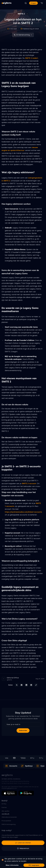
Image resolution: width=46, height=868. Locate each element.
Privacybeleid (6, 821)
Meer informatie (12, 865)
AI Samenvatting (23, 35)
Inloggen (33, 3)
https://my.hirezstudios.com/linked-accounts (23, 512)
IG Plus (4, 804)
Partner (4, 807)
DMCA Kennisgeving (9, 824)
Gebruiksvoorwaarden (9, 817)
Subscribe (23, 731)
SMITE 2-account (29, 483)
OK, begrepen (34, 865)
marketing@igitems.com (9, 788)
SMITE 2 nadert (32, 58)
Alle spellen (6, 811)
